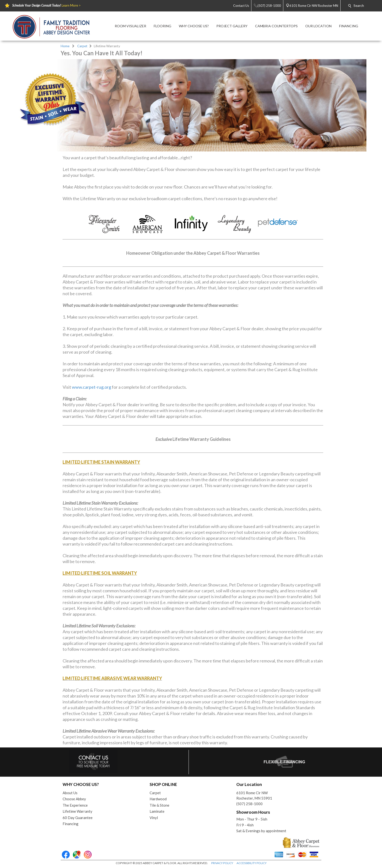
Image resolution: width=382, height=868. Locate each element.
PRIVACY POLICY (222, 863)
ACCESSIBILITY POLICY (252, 863)
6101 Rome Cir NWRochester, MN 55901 (254, 796)
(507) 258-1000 (249, 804)
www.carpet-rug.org (91, 387)
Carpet (82, 46)
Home (65, 46)
